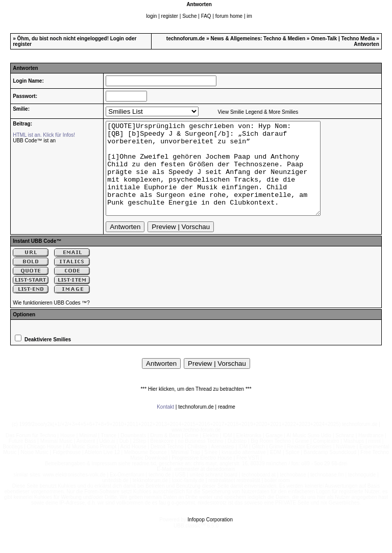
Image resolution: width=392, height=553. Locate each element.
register (170, 16)
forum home (229, 16)
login (151, 16)
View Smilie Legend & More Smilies (258, 112)
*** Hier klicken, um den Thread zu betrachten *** (196, 407)
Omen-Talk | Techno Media (343, 39)
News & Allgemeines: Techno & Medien (258, 39)
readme (227, 425)
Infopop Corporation (210, 538)
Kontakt (165, 425)
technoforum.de (186, 39)
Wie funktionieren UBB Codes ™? (51, 321)
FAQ (206, 16)
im (249, 16)
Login (117, 39)
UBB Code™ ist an (34, 141)
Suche (189, 16)
